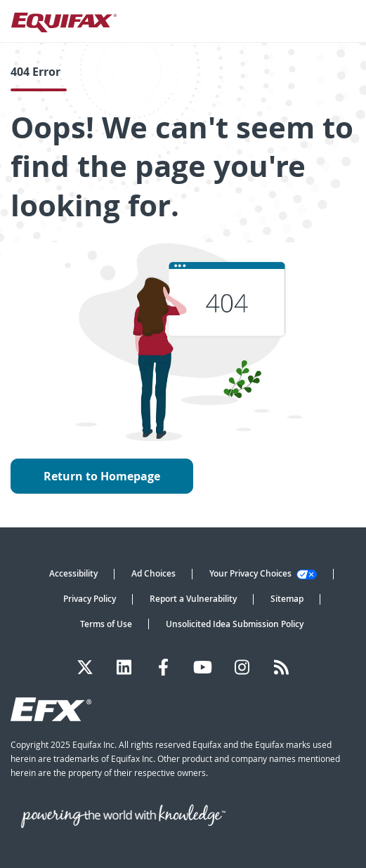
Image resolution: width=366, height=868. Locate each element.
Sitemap (287, 599)
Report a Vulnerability (193, 599)
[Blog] (281, 667)
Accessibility (73, 573)
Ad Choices (153, 573)
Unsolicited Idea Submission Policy (235, 624)
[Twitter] (85, 667)
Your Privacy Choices (263, 573)
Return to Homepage (102, 476)
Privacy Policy (90, 599)
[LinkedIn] (124, 667)
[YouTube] (203, 667)
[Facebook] (163, 667)
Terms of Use (106, 624)
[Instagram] (242, 667)
